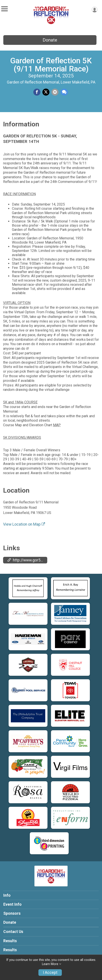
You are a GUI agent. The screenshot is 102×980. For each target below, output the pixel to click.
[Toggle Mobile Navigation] (4, 9)
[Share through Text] (64, 92)
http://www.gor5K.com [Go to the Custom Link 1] (27, 560)
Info (7, 895)
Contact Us (13, 932)
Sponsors (12, 913)
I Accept (50, 973)
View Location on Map (24, 524)
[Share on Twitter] (46, 92)
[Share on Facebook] (37, 92)
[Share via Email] (55, 92)
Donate (50, 40)
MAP (57, 425)
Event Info (12, 904)
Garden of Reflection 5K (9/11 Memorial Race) (51, 65)
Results (10, 941)
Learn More (50, 964)
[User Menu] (95, 10)
